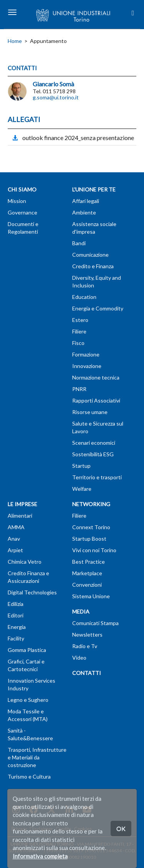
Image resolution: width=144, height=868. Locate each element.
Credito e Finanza (93, 266)
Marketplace (87, 573)
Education (84, 297)
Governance (22, 212)
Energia (17, 627)
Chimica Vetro (25, 562)
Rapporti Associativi (96, 400)
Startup (81, 466)
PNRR (79, 389)
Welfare (82, 489)
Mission (17, 201)
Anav (14, 539)
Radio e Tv (85, 646)
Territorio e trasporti (97, 477)
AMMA (16, 527)
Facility (16, 638)
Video (79, 658)
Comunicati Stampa (95, 623)
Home (15, 41)
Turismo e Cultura (29, 776)
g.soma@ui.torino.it (56, 97)
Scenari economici (94, 443)
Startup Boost (89, 539)
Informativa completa (40, 856)
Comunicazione (90, 255)
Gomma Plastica (27, 650)
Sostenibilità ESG (93, 454)
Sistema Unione (91, 596)
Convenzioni (87, 585)
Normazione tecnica (96, 377)
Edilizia (16, 604)
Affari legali (86, 201)
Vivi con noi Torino (94, 550)
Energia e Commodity (98, 308)
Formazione (86, 354)
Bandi (79, 243)
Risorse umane (90, 412)
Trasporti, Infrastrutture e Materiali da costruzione (37, 757)
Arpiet (15, 550)
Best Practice (89, 562)
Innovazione (87, 366)
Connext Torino (91, 527)
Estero (80, 320)
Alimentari (20, 516)
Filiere (79, 331)
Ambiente (84, 212)
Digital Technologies (32, 592)
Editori (16, 615)
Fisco (78, 343)
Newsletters (87, 634)
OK (121, 828)
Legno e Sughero (28, 700)
